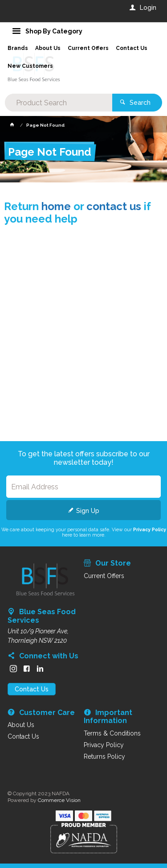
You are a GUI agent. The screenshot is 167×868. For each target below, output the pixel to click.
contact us (114, 206)
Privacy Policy (150, 529)
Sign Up (88, 511)
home (56, 206)
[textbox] (58, 103)
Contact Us (32, 689)
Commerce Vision (59, 800)
